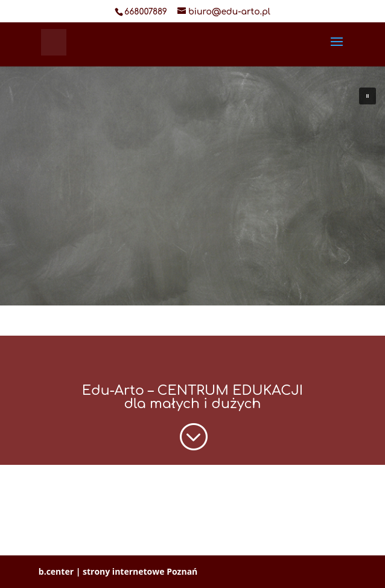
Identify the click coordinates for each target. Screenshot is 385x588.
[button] (367, 96)
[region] (192, 177)
